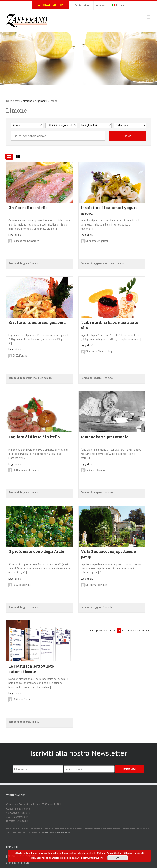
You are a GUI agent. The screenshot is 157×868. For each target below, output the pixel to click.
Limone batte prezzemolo (105, 437)
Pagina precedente (99, 630)
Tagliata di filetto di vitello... (35, 437)
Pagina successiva (138, 630)
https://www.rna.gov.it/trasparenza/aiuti (59, 832)
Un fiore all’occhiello (28, 208)
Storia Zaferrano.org (18, 863)
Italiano (118, 5)
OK (118, 858)
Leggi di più (15, 235)
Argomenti (41, 101)
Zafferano (27, 101)
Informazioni (96, 858)
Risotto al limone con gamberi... (38, 322)
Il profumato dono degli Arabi (36, 551)
